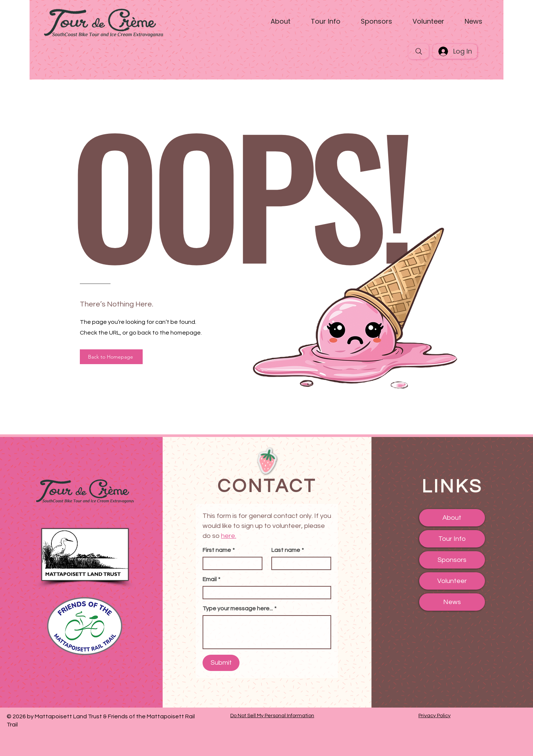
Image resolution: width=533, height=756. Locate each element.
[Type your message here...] (267, 632)
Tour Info (452, 539)
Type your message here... (240, 608)
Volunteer (452, 581)
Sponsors (452, 560)
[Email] (265, 593)
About (452, 518)
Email (211, 579)
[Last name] (299, 563)
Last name (288, 550)
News (452, 602)
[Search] (419, 51)
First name (219, 550)
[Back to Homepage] (111, 357)
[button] (281, 21)
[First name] (230, 563)
